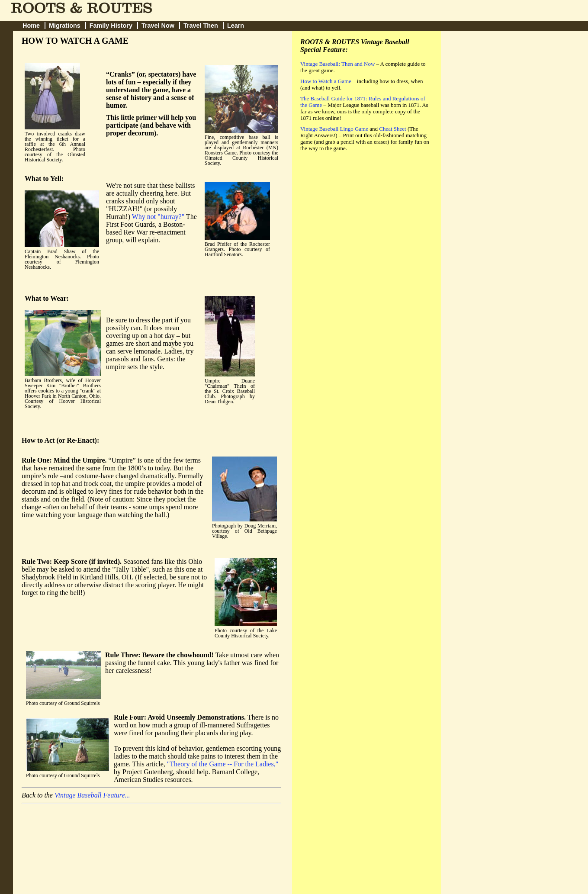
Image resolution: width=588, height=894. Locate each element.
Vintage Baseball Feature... (92, 795)
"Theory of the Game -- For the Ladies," (223, 764)
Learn (236, 26)
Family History (111, 26)
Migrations (65, 26)
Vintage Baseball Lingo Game (334, 129)
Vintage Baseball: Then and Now (337, 64)
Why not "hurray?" (158, 217)
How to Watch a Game (326, 81)
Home (31, 26)
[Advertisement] (365, 218)
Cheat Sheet (392, 129)
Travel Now (158, 26)
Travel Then (201, 26)
